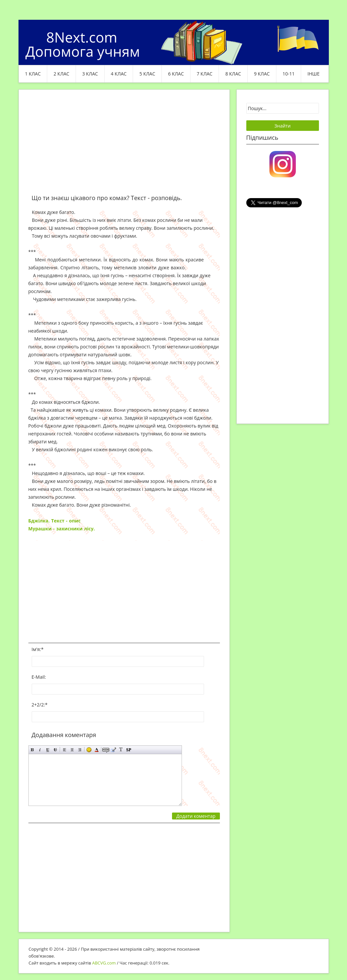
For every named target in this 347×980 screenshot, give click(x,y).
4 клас (119, 74)
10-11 (289, 74)
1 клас (33, 74)
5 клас (147, 74)
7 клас (205, 74)
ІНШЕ (313, 74)
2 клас (61, 74)
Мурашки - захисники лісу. (62, 529)
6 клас (176, 74)
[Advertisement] (124, 146)
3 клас (90, 74)
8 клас (233, 74)
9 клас (262, 74)
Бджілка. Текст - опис (55, 521)
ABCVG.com (104, 963)
